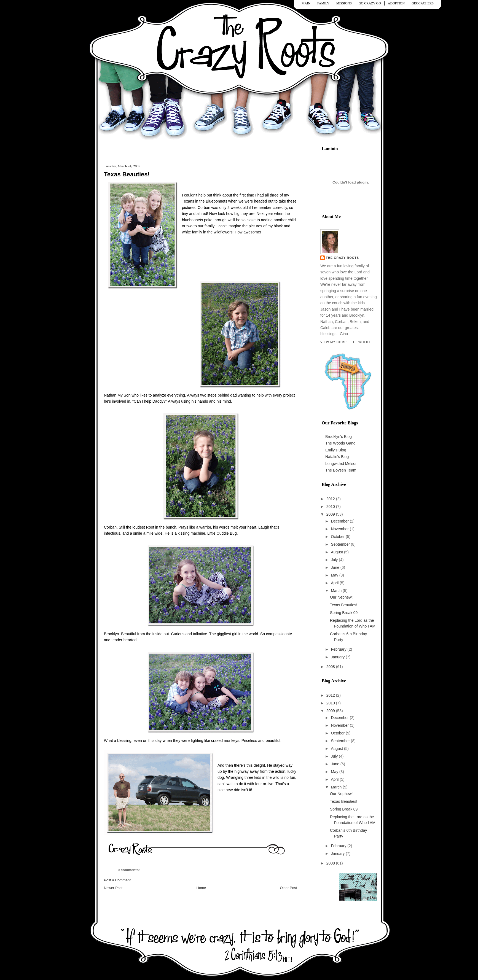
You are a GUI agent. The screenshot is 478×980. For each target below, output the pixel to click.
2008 (331, 667)
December (340, 521)
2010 (331, 507)
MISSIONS (344, 3)
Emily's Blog (336, 450)
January (338, 657)
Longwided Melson (341, 464)
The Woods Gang (340, 443)
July (335, 560)
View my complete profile (346, 342)
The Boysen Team (341, 470)
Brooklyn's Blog (339, 437)
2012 (331, 499)
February (339, 649)
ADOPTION (396, 3)
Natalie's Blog (337, 457)
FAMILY (323, 3)
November (340, 529)
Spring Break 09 (344, 613)
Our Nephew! (341, 597)
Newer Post (113, 888)
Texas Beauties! (127, 174)
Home (201, 888)
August (337, 552)
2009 (331, 514)
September (341, 544)
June (335, 567)
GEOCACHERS (423, 3)
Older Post (288, 888)
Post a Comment (117, 880)
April (335, 583)
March (337, 591)
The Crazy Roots (342, 258)
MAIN (306, 3)
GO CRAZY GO (370, 3)
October (338, 537)
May (335, 575)
